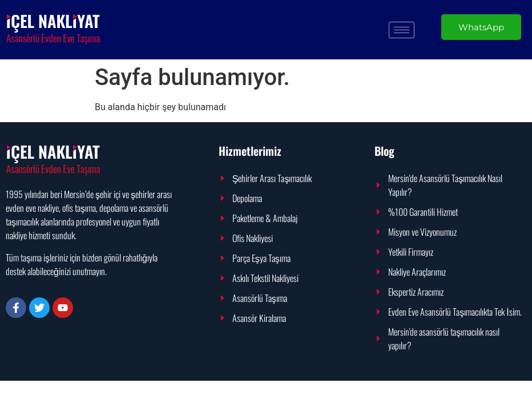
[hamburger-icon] (402, 30)
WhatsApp (481, 27)
